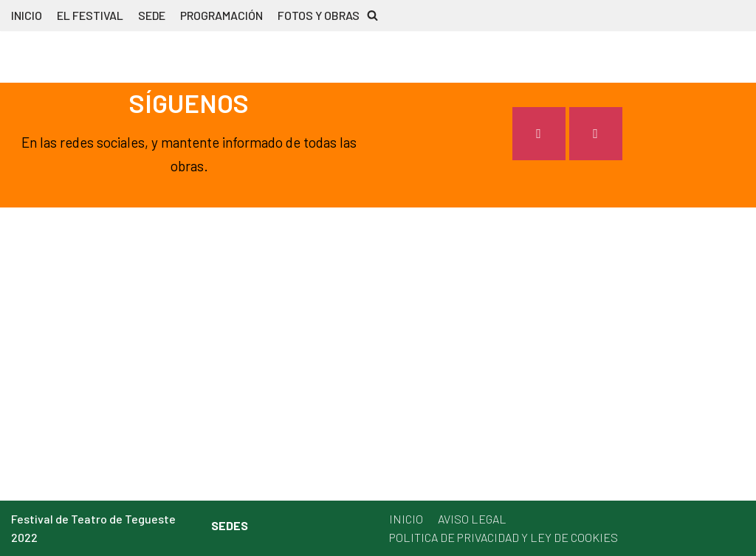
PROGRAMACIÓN (221, 15)
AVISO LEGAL (472, 519)
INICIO (27, 15)
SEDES (230, 525)
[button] (372, 15)
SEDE (152, 15)
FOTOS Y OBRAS (319, 15)
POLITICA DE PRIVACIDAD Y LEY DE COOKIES (504, 537)
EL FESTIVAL (90, 15)
